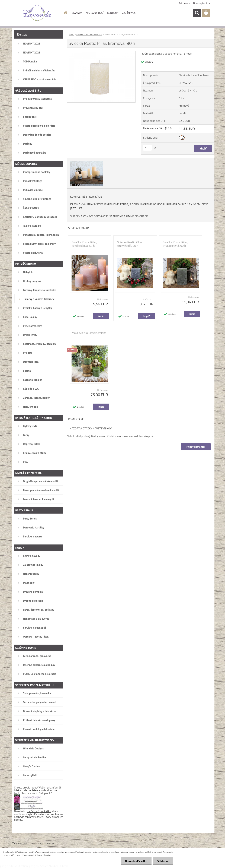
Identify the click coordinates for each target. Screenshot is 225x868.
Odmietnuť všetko (136, 861)
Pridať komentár (196, 447)
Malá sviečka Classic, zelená (89, 333)
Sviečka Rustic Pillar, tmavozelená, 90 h (175, 244)
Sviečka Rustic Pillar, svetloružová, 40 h (84, 244)
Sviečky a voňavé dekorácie (89, 34)
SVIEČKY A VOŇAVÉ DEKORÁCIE (89, 216)
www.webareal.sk (45, 843)
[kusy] (147, 148)
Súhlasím (163, 861)
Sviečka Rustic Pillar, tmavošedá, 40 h (130, 244)
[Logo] (36, 13)
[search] (197, 13)
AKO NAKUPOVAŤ (95, 13)
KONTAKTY (113, 13)
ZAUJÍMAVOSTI (130, 13)
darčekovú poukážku (39, 811)
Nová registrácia (201, 3)
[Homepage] (65, 13)
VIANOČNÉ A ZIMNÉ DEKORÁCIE (129, 216)
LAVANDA (77, 13)
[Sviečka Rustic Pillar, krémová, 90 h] (101, 53)
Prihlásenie (185, 3)
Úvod (72, 34)
